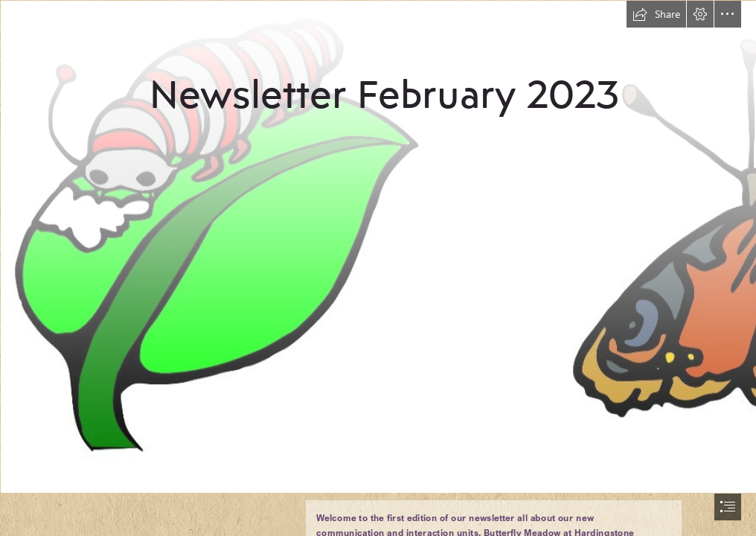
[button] (656, 14)
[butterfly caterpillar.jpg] (378, 246)
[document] (378, 268)
